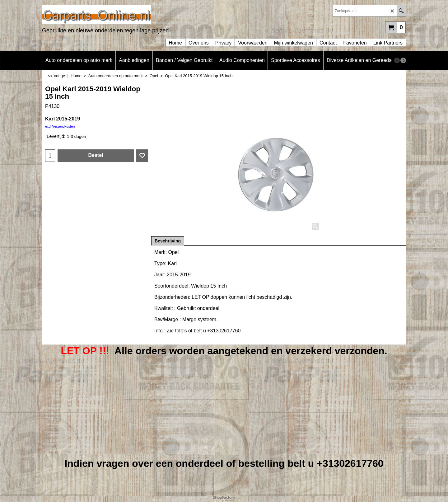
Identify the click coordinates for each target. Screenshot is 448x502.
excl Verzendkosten (60, 126)
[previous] (397, 60)
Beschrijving (168, 241)
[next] (403, 60)
